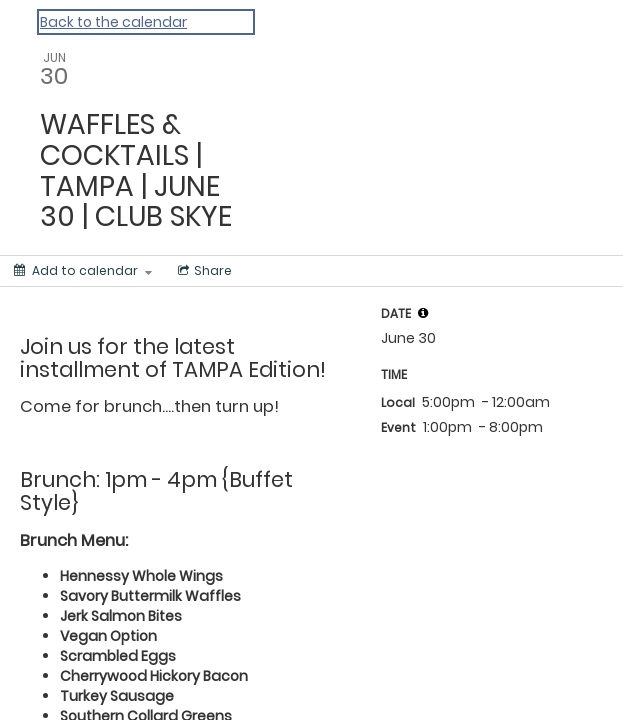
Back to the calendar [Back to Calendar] (113, 22)
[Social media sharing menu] (203, 271)
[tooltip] (423, 313)
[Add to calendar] (83, 271)
